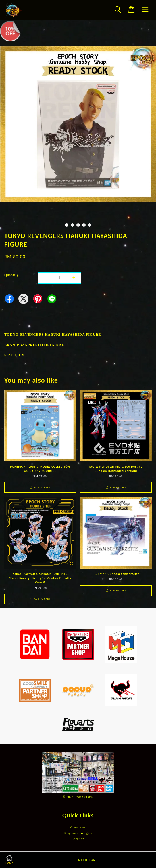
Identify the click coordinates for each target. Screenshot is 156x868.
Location (78, 839)
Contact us (78, 827)
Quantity (11, 275)
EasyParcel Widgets (78, 833)
